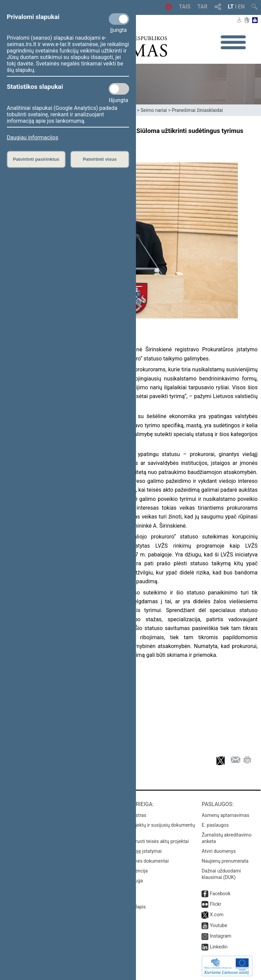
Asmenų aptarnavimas (225, 815)
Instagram (220, 936)
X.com (216, 915)
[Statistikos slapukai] (119, 89)
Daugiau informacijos (32, 138)
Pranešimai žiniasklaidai (197, 110)
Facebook (220, 894)
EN (241, 7)
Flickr (215, 904)
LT (231, 7)
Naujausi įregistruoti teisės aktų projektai (146, 841)
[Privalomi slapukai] (119, 19)
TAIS (185, 7)
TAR (203, 7)
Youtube (218, 925)
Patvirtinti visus (100, 159)
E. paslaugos (215, 825)
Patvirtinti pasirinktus (36, 159)
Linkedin (219, 947)
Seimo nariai (154, 110)
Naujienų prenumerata (225, 861)
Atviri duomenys (219, 851)
